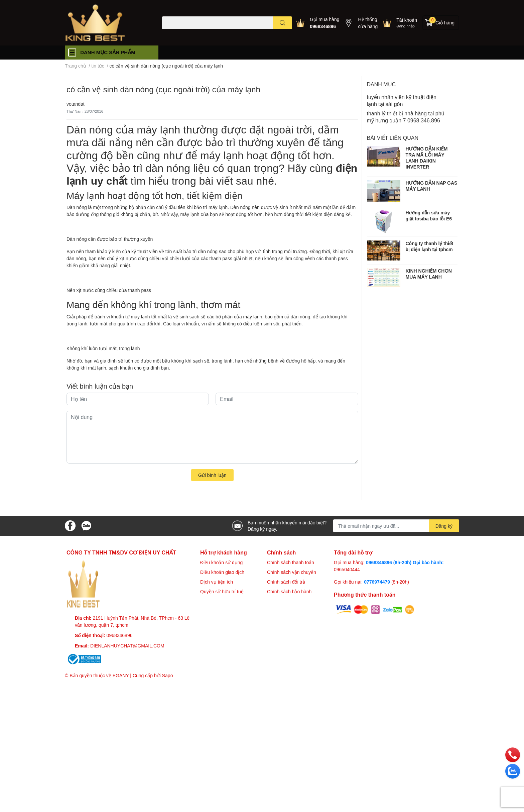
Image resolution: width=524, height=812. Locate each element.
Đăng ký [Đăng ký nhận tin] (444, 526)
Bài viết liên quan (393, 138)
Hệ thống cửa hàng (368, 23)
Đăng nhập (406, 26)
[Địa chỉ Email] (396, 526)
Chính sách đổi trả (286, 582)
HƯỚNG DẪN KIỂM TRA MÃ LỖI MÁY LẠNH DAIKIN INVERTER (427, 158)
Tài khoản (407, 20)
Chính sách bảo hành (289, 591)
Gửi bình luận (212, 475)
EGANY (121, 675)
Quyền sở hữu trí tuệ (222, 591)
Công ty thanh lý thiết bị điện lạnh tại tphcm (430, 246)
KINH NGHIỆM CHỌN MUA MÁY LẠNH (429, 274)
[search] (283, 23)
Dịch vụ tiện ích (217, 582)
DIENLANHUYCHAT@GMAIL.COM (127, 646)
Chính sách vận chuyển (292, 572)
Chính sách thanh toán (291, 562)
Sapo (168, 675)
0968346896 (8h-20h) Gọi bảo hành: (405, 562)
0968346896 (323, 26)
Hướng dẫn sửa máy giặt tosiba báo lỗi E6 (429, 216)
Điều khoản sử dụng (221, 562)
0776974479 (378, 582)
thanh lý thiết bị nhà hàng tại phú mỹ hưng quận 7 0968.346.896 (406, 117)
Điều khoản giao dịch (222, 572)
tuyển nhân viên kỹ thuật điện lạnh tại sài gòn (402, 100)
